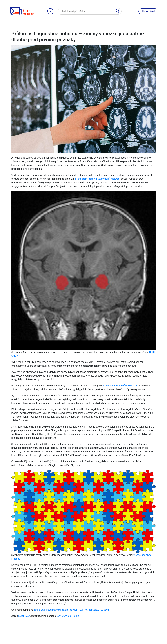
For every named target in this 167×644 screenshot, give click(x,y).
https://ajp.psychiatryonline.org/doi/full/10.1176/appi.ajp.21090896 (72, 610)
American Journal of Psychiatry (120, 386)
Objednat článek (148, 11)
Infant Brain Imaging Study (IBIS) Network (97, 179)
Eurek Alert (24, 616)
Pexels (76, 616)
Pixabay (16, 559)
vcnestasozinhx (143, 555)
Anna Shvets (64, 616)
